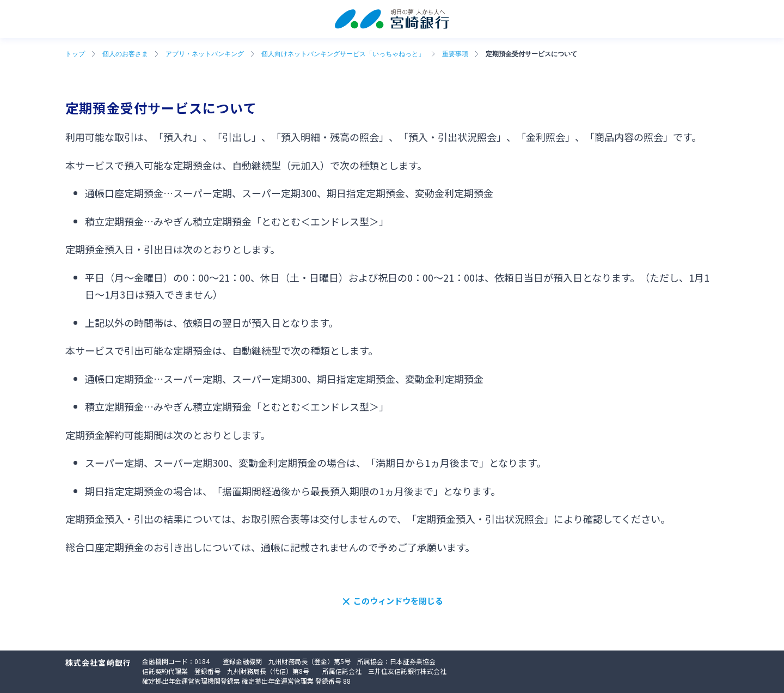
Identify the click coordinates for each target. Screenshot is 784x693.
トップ (75, 54)
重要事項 (455, 54)
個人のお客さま (125, 54)
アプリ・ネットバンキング (205, 54)
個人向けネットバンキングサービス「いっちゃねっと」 (343, 54)
